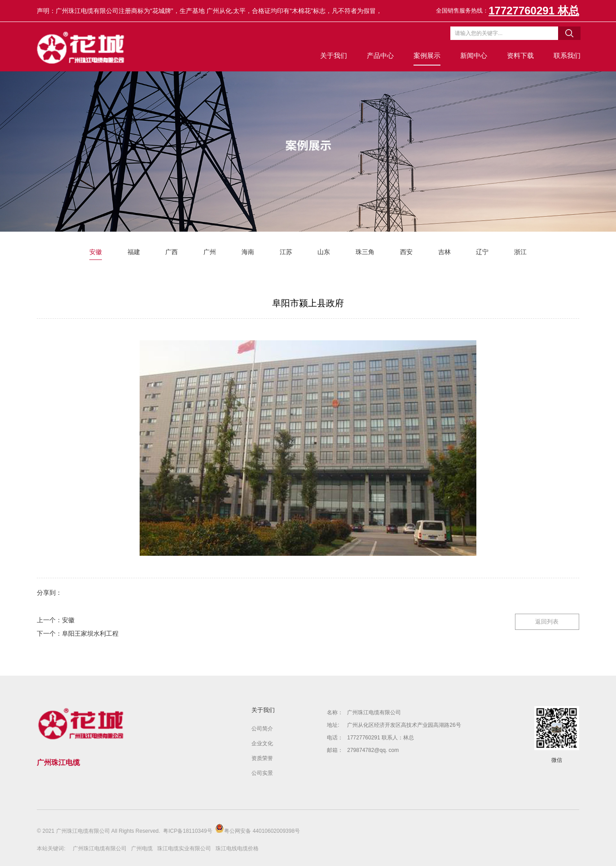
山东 (324, 252)
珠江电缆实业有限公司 (184, 848)
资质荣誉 (262, 758)
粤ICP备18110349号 (187, 831)
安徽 (96, 252)
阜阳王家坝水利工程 (90, 633)
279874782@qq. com (373, 750)
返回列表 (547, 621)
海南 (248, 252)
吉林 (444, 252)
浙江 (520, 252)
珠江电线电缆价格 (237, 848)
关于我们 (332, 55)
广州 (210, 252)
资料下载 (519, 55)
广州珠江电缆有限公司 (374, 712)
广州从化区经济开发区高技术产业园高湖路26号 (404, 725)
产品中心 (379, 55)
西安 (406, 252)
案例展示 (426, 55)
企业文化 (262, 743)
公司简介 (262, 729)
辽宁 (482, 252)
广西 (172, 252)
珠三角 (365, 252)
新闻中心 (472, 55)
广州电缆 (142, 848)
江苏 (286, 252)
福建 (134, 252)
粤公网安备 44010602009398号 (257, 829)
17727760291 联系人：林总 (381, 738)
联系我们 (566, 55)
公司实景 (262, 773)
